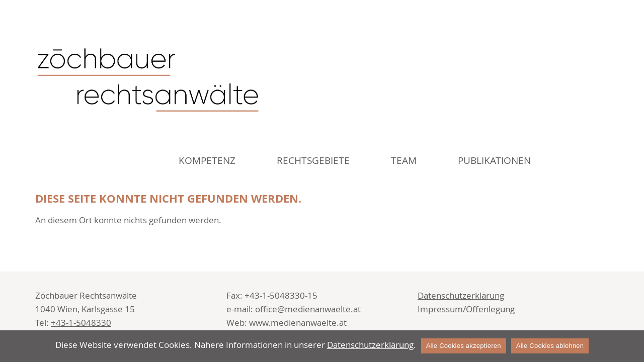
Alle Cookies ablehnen (550, 346)
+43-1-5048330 (81, 323)
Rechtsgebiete (313, 160)
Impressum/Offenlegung (466, 309)
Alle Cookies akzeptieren (464, 346)
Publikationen (494, 160)
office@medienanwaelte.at (308, 309)
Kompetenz (207, 160)
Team (404, 160)
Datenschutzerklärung (461, 295)
